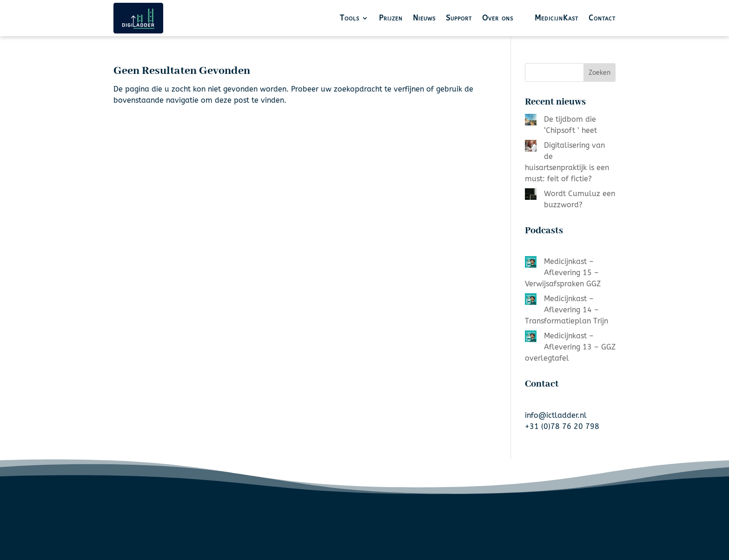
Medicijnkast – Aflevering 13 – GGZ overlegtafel (570, 347)
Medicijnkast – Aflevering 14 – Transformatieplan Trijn (567, 310)
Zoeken (600, 73)
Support (459, 18)
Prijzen (391, 18)
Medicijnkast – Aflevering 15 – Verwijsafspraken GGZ (563, 273)
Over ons (498, 18)
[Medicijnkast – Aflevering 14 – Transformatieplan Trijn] (531, 301)
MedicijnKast (557, 18)
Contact (602, 18)
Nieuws (424, 18)
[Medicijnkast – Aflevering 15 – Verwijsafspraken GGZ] (531, 264)
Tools (350, 18)
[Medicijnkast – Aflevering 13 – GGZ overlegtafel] (531, 338)
